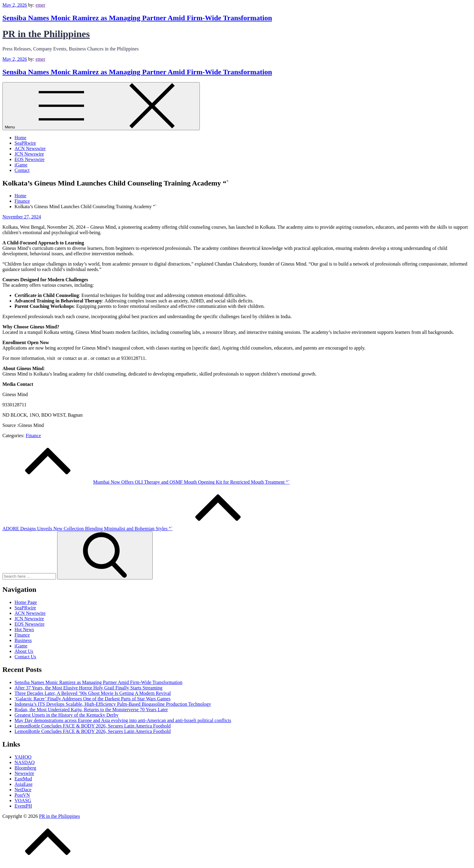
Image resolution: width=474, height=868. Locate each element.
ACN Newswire (30, 148)
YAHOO (23, 757)
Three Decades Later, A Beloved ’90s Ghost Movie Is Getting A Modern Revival (93, 693)
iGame (21, 165)
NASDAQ (25, 762)
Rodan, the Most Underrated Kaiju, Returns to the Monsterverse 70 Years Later (91, 710)
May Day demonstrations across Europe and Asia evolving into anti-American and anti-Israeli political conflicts (123, 720)
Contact (22, 170)
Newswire (24, 773)
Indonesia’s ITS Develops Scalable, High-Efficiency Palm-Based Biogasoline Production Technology (113, 704)
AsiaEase (24, 784)
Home (20, 138)
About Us (24, 651)
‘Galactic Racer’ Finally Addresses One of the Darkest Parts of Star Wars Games (93, 699)
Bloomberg (25, 768)
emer (41, 5)
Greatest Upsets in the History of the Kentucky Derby (67, 715)
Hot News (24, 629)
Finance (33, 436)
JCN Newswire (29, 154)
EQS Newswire (29, 159)
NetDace (23, 790)
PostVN (22, 795)
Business (23, 640)
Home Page (26, 602)
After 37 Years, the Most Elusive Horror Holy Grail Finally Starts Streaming (88, 688)
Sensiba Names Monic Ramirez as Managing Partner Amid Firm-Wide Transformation (137, 18)
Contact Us (25, 657)
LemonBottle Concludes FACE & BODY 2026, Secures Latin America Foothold (93, 726)
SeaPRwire (25, 143)
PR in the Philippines (46, 34)
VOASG (23, 800)
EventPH (23, 806)
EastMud (23, 779)
